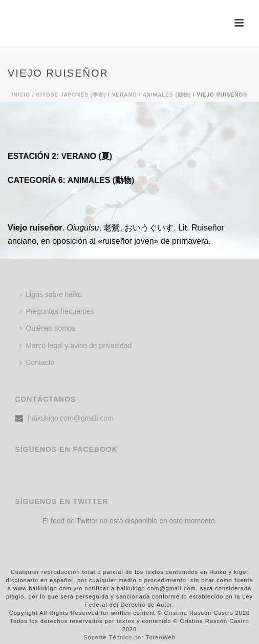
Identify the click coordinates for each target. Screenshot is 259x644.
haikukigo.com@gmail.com (71, 418)
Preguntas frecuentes (57, 311)
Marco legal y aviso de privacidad (75, 346)
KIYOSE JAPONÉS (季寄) (71, 95)
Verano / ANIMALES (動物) (152, 95)
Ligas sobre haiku (51, 294)
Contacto (37, 362)
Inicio (21, 95)
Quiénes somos (47, 328)
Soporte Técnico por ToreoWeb (129, 637)
